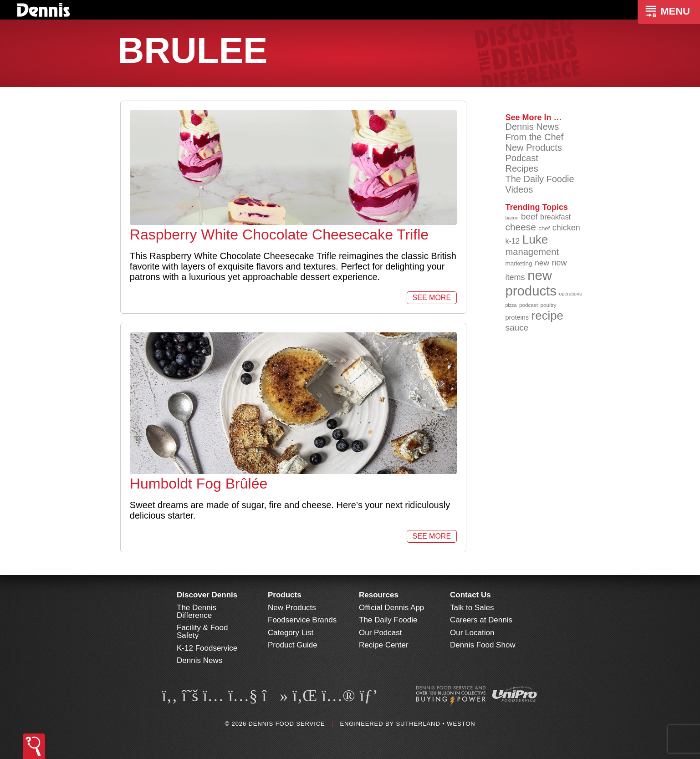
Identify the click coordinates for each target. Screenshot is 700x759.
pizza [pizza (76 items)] (511, 305)
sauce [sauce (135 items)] (517, 328)
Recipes (521, 168)
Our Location (472, 633)
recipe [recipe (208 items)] (547, 316)
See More (432, 298)
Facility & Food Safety (202, 632)
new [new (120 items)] (542, 263)
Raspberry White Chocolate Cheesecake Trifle (279, 234)
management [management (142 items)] (532, 252)
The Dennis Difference (197, 611)
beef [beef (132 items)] (529, 216)
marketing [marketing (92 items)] (519, 263)
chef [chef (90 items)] (544, 228)
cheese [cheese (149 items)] (520, 227)
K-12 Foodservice (207, 648)
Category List (291, 633)
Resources (379, 595)
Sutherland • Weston (435, 724)
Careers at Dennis (481, 620)
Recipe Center (384, 645)
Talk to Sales (472, 608)
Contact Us (470, 595)
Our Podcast (381, 633)
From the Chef (534, 137)
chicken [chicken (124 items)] (566, 228)
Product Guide (293, 645)
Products (285, 595)
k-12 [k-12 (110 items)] (512, 241)
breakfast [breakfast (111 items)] (555, 217)
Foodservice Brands (302, 620)
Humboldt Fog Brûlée (199, 484)
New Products (534, 148)
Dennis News (532, 127)
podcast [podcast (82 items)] (529, 305)
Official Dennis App (391, 608)
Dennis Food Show (483, 645)
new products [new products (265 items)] (531, 283)
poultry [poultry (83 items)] (549, 305)
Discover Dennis (207, 595)
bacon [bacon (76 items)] (512, 218)
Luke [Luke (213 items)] (535, 239)
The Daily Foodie (539, 179)
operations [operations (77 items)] (571, 294)
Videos (519, 189)
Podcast (521, 158)
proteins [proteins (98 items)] (517, 317)
